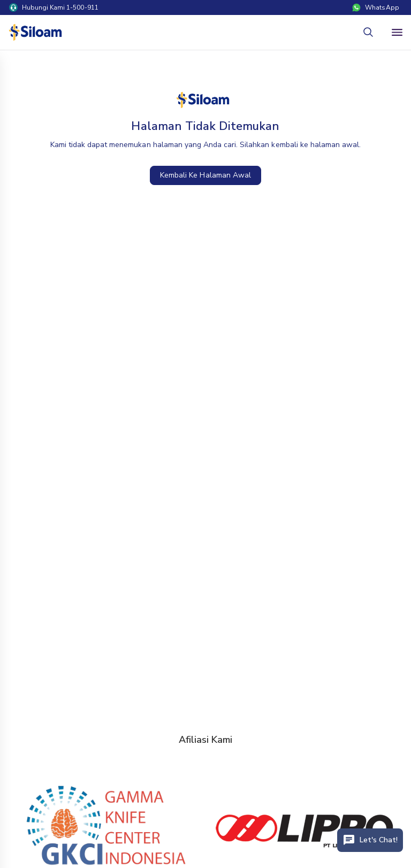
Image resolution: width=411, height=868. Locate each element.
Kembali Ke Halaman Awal (205, 175)
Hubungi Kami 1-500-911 (54, 7)
